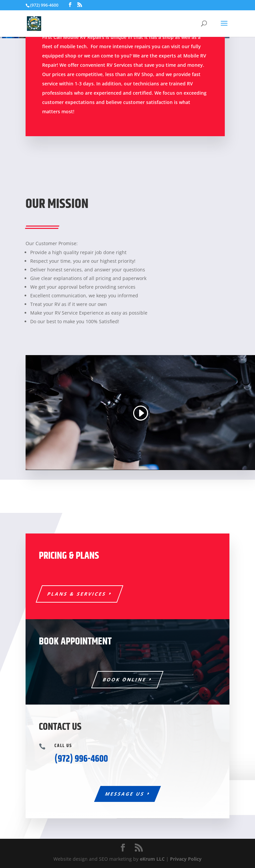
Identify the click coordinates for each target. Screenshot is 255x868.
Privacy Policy (186, 859)
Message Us (125, 794)
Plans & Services (77, 594)
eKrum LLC (152, 859)
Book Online (125, 679)
